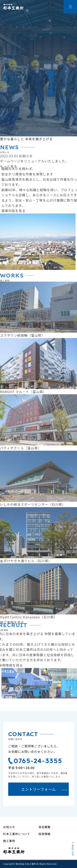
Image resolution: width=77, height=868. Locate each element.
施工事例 (9, 841)
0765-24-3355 (35, 761)
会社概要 (45, 827)
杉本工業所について (17, 834)
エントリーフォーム (38, 789)
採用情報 (45, 834)
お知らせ (9, 827)
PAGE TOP (73, 850)
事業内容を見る (18, 211)
